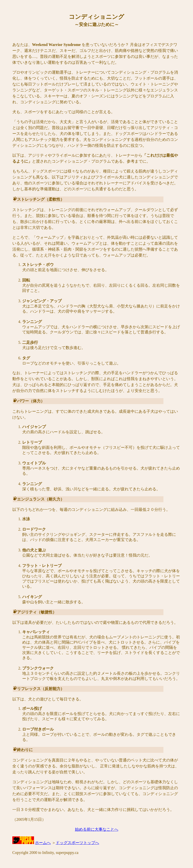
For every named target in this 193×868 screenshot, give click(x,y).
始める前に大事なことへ (97, 829)
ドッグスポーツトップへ (77, 843)
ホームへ (43, 843)
